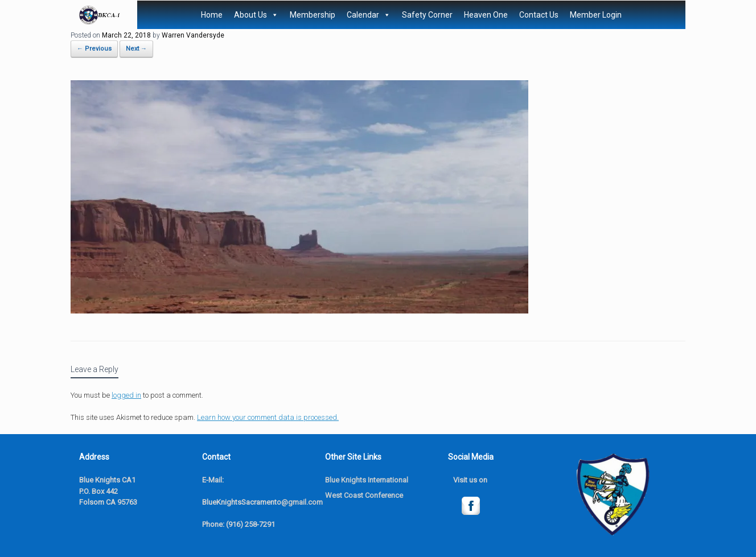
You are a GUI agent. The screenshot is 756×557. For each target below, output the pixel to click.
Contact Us (539, 15)
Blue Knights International (367, 480)
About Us (256, 15)
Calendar (369, 15)
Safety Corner (427, 15)
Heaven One (486, 15)
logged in (126, 395)
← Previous (94, 49)
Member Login (596, 15)
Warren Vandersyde (193, 35)
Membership (313, 15)
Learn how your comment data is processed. (268, 417)
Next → (136, 49)
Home (212, 15)
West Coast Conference (364, 495)
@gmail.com (302, 502)
